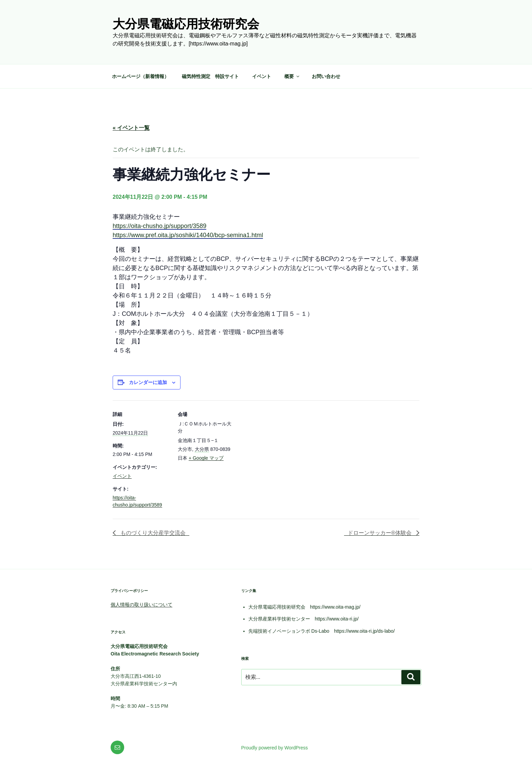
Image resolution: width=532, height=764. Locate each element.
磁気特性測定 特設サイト (210, 76)
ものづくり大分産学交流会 (152, 533)
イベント (262, 76)
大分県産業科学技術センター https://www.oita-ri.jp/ (303, 619)
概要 (292, 76)
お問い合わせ (326, 76)
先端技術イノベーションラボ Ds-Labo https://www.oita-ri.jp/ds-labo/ (322, 631)
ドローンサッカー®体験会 (380, 533)
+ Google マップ (206, 458)
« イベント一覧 (131, 128)
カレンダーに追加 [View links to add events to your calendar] (148, 382)
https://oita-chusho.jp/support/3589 (159, 226)
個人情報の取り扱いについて (141, 605)
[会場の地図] (279, 447)
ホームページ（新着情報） (140, 76)
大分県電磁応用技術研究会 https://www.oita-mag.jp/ (305, 607)
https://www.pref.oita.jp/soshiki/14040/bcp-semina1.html (188, 235)
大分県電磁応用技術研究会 (186, 24)
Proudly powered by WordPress (275, 748)
